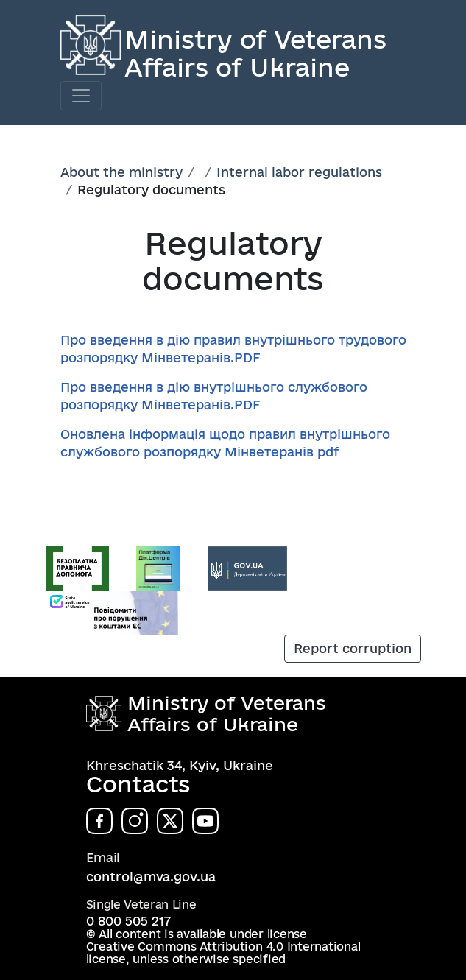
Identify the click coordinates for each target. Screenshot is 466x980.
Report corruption (353, 648)
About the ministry (121, 172)
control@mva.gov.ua (151, 877)
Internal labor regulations (299, 172)
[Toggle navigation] (81, 96)
